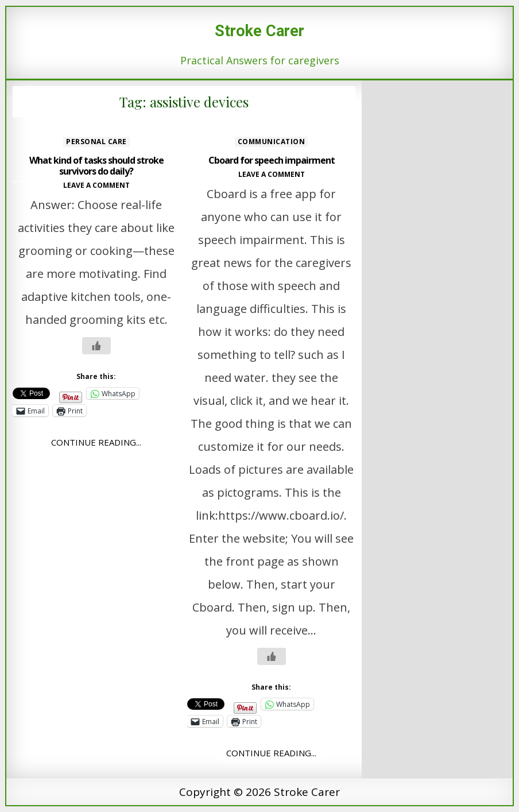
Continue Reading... (96, 442)
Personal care (96, 142)
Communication (272, 142)
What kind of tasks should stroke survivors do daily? (96, 166)
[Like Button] (96, 346)
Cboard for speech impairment (272, 160)
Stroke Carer (259, 31)
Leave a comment (96, 185)
